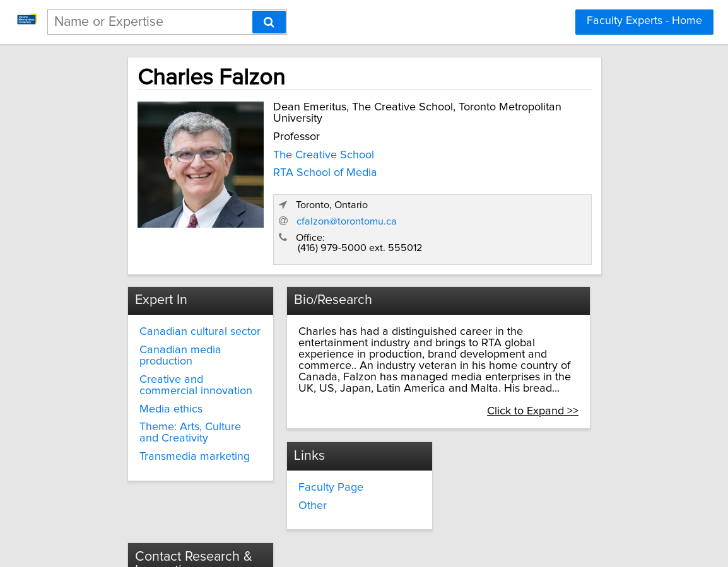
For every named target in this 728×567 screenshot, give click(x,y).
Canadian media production (163, 309)
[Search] (269, 22)
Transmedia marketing (177, 410)
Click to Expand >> (561, 365)
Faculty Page (317, 438)
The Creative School (296, 162)
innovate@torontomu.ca (506, 452)
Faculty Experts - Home (644, 21)
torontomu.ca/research (503, 475)
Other (299, 456)
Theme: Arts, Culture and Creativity (184, 386)
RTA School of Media (298, 180)
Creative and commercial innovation (184, 338)
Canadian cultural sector (182, 285)
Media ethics (153, 362)
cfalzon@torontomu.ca (485, 177)
